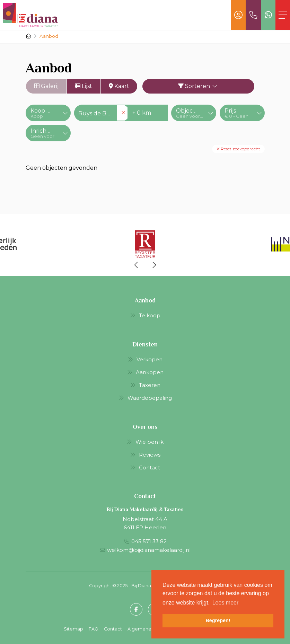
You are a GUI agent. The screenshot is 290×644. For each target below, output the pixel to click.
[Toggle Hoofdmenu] (283, 15)
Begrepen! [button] (218, 620)
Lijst (84, 86)
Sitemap (73, 629)
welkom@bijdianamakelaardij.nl (149, 550)
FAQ (94, 629)
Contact (113, 629)
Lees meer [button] (226, 603)
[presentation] (137, 265)
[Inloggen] (238, 15)
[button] (238, 149)
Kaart (119, 86)
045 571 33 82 (149, 541)
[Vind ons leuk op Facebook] (136, 609)
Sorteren (198, 86)
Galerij (46, 86)
